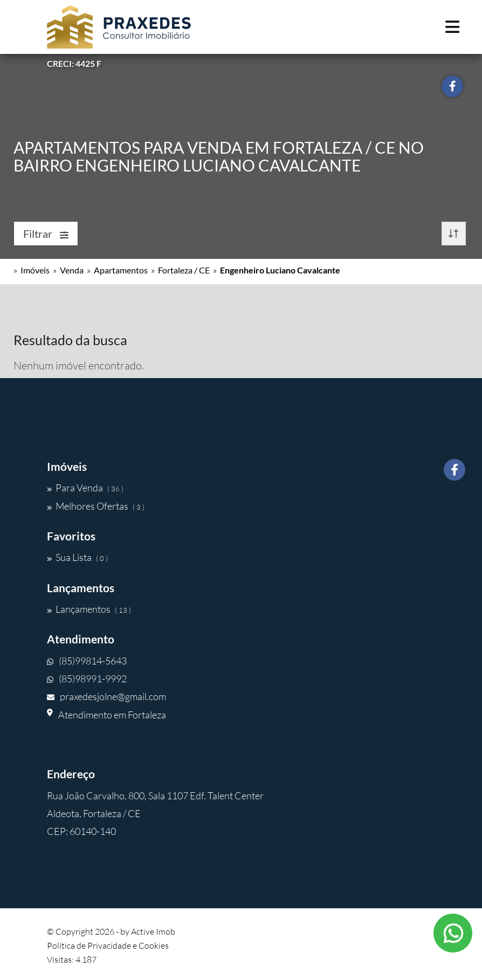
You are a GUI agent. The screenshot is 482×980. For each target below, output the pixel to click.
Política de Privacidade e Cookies (108, 945)
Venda (72, 270)
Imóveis (35, 270)
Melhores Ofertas (96, 506)
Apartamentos (121, 270)
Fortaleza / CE (184, 270)
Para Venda (85, 488)
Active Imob (153, 931)
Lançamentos (89, 609)
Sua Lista (77, 557)
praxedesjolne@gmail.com (106, 696)
